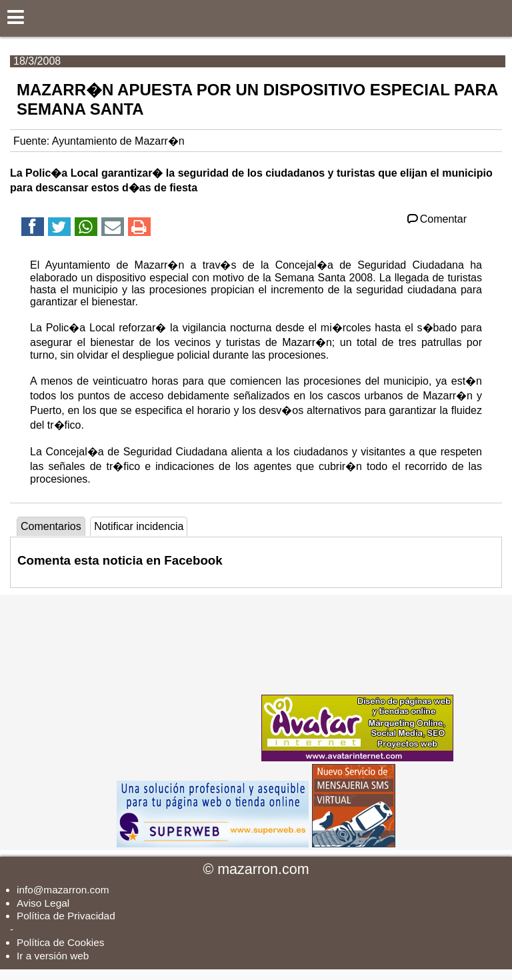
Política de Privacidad (66, 916)
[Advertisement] (159, 678)
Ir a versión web (53, 956)
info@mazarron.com (63, 890)
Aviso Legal (43, 903)
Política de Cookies (60, 942)
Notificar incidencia (139, 526)
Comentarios (51, 526)
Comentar (436, 219)
